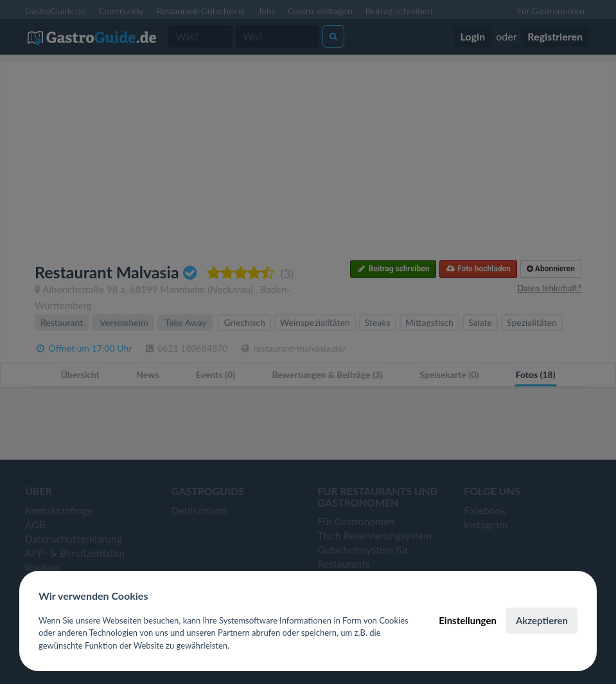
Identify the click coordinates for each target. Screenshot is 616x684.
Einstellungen (468, 620)
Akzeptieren (542, 620)
